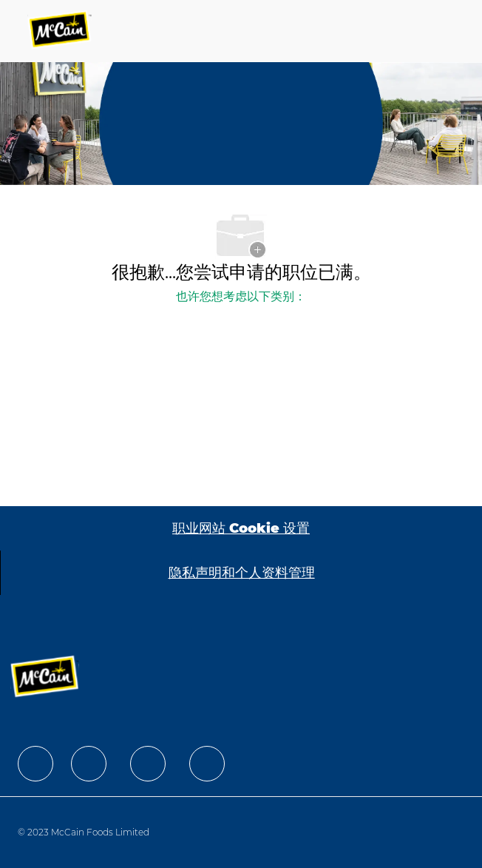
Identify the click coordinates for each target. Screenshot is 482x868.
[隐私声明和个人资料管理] (242, 573)
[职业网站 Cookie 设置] (241, 528)
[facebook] (35, 764)
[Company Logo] (61, 31)
